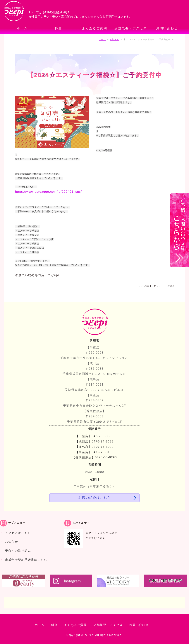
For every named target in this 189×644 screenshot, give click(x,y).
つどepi (89, 635)
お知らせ (114, 39)
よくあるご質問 (95, 28)
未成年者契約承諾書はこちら (26, 560)
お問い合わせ (167, 28)
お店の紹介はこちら (94, 498)
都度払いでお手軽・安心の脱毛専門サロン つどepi (14, 11)
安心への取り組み (18, 551)
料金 (58, 28)
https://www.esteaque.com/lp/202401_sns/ (49, 192)
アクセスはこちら (18, 533)
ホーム (22, 28)
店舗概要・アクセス (131, 28)
